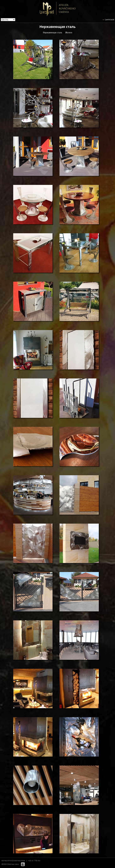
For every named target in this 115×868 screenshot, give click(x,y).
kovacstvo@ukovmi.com (13, 861)
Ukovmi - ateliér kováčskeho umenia (58, 9)
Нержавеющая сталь (53, 33)
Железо (69, 33)
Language (110, 20)
